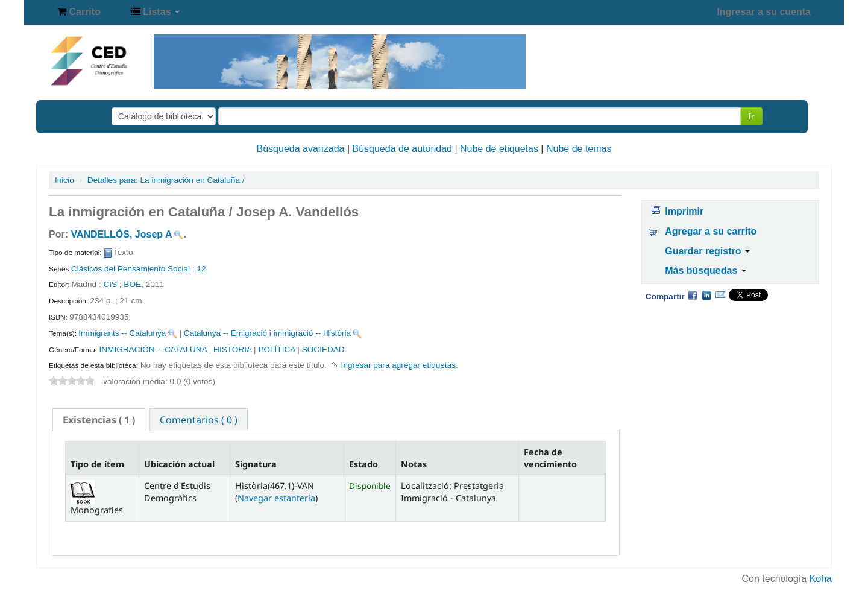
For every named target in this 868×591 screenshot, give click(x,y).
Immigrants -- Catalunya (122, 333)
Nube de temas (579, 149)
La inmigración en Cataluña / (166, 180)
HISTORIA (232, 349)
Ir (751, 116)
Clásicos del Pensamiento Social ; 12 (139, 269)
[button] (79, 12)
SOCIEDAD (323, 349)
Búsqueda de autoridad (402, 149)
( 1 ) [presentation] (99, 420)
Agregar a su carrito (711, 231)
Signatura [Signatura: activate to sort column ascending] (256, 464)
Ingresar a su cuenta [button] (764, 12)
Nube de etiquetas (499, 149)
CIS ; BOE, (124, 284)
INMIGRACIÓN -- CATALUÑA (153, 349)
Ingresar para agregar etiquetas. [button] (400, 365)
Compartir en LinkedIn (706, 295)
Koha (821, 579)
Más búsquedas (705, 270)
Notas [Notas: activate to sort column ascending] (414, 464)
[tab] (99, 420)
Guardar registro (707, 251)
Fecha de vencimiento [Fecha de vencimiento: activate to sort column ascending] (550, 458)
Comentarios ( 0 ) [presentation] (199, 420)
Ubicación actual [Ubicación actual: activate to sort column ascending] (179, 464)
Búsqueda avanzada (301, 149)
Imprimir (684, 211)
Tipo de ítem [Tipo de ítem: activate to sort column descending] (97, 464)
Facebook (693, 295)
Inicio (64, 180)
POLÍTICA (276, 349)
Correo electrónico (720, 295)
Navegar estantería (276, 498)
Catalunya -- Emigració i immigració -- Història (267, 333)
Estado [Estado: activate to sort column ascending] (363, 464)
